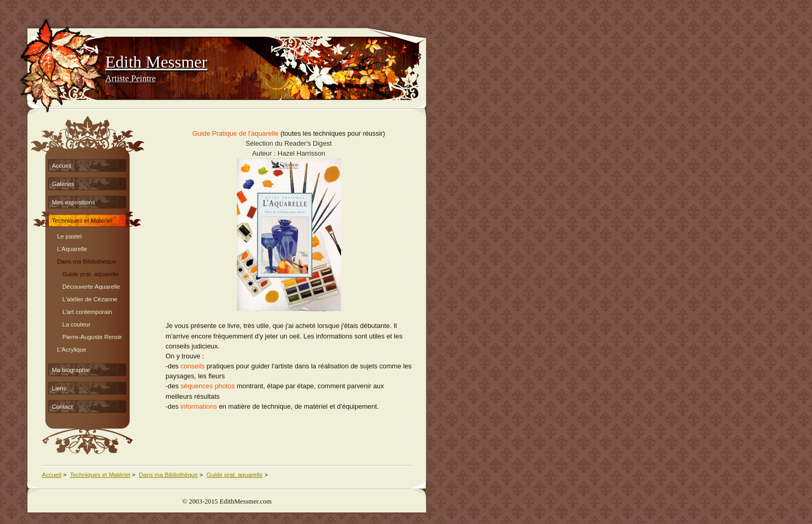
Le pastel (69, 235)
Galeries (63, 184)
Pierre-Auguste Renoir (92, 336)
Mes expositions (74, 202)
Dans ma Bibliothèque (87, 260)
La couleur (76, 323)
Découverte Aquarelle (91, 285)
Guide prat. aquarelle (91, 273)
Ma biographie (71, 370)
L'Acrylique (72, 348)
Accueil (62, 166)
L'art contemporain (87, 310)
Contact (62, 407)
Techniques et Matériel (82, 221)
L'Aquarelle (72, 248)
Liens (59, 388)
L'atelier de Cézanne (90, 298)
